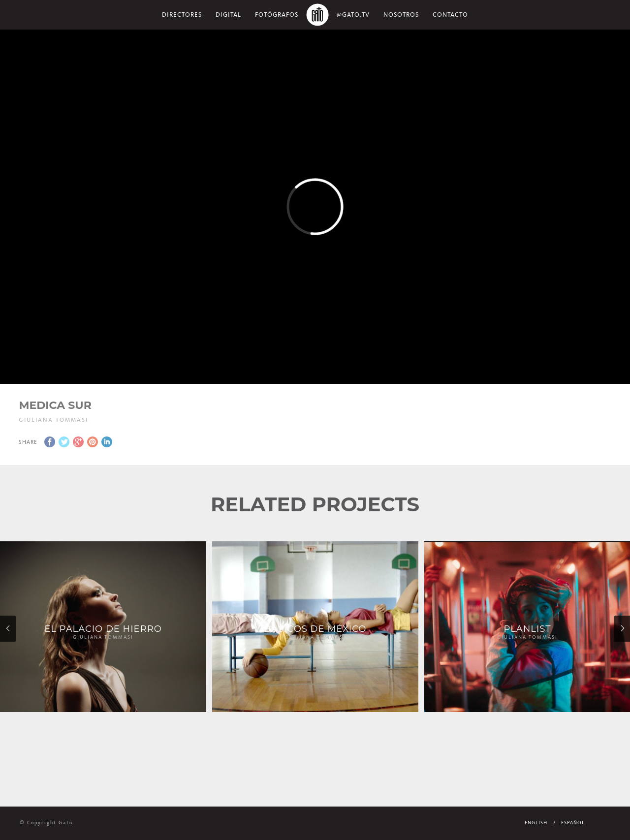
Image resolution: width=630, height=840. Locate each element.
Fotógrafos (277, 15)
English (536, 823)
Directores (182, 15)
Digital (228, 15)
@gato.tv (353, 15)
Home (317, 15)
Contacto (450, 15)
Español (573, 823)
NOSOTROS (401, 15)
